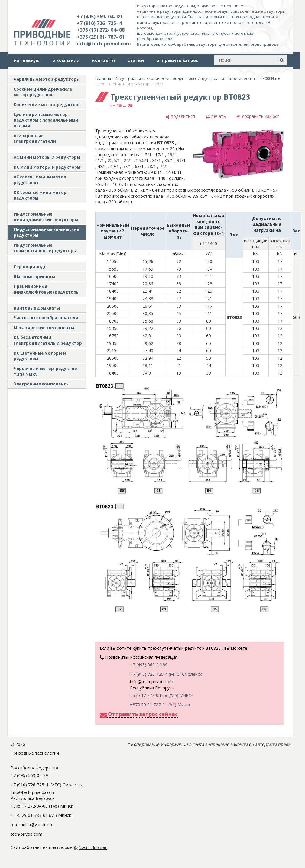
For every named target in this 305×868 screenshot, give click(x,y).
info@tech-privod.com (104, 44)
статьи (136, 60)
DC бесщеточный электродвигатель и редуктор (48, 340)
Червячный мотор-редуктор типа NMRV (45, 371)
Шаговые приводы (34, 277)
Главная (103, 78)
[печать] (216, 117)
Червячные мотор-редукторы (47, 79)
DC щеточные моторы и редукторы (40, 356)
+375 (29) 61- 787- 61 (101, 37)
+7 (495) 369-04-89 (149, 665)
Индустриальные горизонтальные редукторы (45, 248)
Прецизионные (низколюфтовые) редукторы (47, 289)
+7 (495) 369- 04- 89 (99, 17)
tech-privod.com (26, 834)
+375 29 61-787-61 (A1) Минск (160, 705)
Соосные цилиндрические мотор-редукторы (43, 92)
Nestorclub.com (93, 848)
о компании (66, 60)
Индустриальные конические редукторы (46, 232)
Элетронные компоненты (42, 384)
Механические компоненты (44, 328)
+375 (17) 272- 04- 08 (101, 30)
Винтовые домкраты (37, 308)
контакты (104, 60)
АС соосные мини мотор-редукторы (41, 180)
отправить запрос (177, 60)
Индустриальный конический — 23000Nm (237, 78)
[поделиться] (180, 117)
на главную (27, 60)
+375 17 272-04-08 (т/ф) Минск (161, 695)
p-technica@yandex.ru (32, 825)
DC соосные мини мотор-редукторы (41, 195)
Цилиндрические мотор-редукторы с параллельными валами (46, 120)
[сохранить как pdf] (258, 117)
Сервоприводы (31, 267)
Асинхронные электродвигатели (35, 139)
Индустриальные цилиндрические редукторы (46, 217)
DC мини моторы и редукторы (47, 167)
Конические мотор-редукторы (48, 105)
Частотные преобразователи (46, 318)
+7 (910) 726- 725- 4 (99, 23)
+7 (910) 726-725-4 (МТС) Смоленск (166, 674)
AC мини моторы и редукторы (47, 157)
